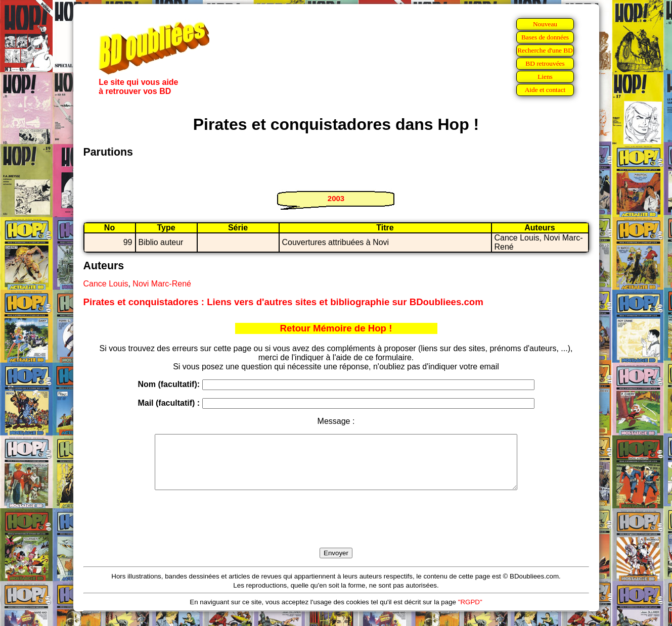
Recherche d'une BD (545, 50)
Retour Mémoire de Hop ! (336, 328)
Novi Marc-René (162, 284)
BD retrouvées (545, 63)
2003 (336, 198)
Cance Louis (106, 284)
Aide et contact (545, 90)
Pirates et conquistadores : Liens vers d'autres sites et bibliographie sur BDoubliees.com (283, 302)
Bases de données (545, 37)
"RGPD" (470, 613)
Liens (545, 77)
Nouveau (545, 24)
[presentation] (336, 531)
